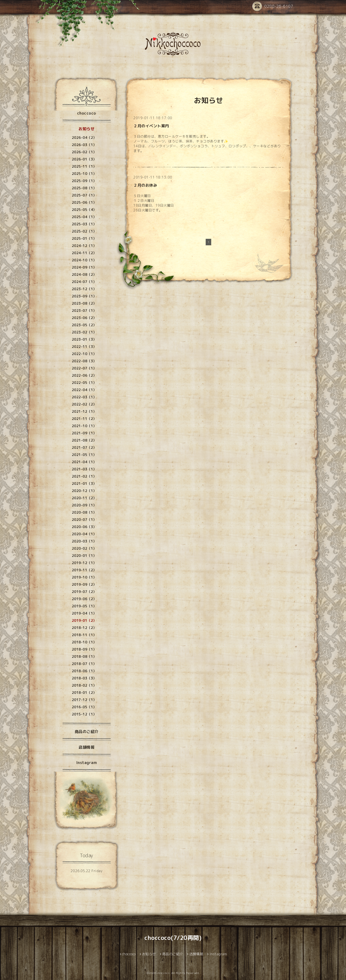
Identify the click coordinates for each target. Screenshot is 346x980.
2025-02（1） (84, 231)
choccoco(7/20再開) (173, 938)
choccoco (87, 113)
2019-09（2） (84, 584)
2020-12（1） (84, 491)
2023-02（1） (84, 332)
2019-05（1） (84, 606)
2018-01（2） (84, 693)
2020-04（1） (84, 534)
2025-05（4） (84, 210)
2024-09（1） (84, 267)
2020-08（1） (84, 512)
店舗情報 (86, 747)
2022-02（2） (84, 404)
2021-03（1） (84, 469)
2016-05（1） (84, 707)
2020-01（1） (84, 556)
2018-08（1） (84, 656)
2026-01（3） (84, 159)
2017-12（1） (84, 700)
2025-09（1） (84, 181)
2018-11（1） (84, 635)
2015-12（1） (84, 714)
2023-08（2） (84, 303)
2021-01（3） (84, 484)
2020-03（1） (84, 541)
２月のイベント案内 (151, 126)
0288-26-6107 (273, 7)
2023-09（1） (84, 296)
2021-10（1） (84, 426)
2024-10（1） (84, 260)
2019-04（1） (84, 613)
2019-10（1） (84, 577)
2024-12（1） (84, 246)
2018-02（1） (84, 685)
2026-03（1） (84, 145)
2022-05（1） (84, 383)
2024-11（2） (84, 253)
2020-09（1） (84, 505)
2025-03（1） (84, 224)
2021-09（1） (84, 433)
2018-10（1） (84, 642)
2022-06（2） (84, 375)
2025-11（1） (84, 166)
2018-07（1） (84, 664)
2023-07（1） (84, 311)
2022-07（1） (84, 368)
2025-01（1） (84, 238)
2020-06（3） (84, 527)
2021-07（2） (84, 447)
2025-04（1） (84, 217)
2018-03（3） (84, 678)
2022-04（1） (84, 390)
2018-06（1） (84, 671)
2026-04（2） (84, 138)
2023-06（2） (84, 318)
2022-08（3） (84, 361)
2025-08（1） (84, 188)
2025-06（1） (84, 202)
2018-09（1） (84, 649)
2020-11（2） (84, 498)
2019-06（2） (84, 599)
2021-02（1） (84, 476)
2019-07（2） (84, 592)
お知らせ (86, 129)
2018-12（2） (84, 628)
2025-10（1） (84, 174)
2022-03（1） (84, 397)
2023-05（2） (84, 325)
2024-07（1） (84, 282)
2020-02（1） (84, 548)
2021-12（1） (84, 411)
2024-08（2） (84, 274)
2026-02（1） (84, 152)
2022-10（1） (84, 354)
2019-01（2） (84, 620)
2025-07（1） (84, 195)
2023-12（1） (84, 289)
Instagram (87, 763)
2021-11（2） (84, 419)
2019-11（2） (84, 570)
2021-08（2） (84, 440)
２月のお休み (145, 185)
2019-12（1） (84, 563)
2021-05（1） (84, 455)
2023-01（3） (84, 339)
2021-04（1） (84, 462)
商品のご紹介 (87, 732)
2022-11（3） (84, 347)
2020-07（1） (84, 520)
